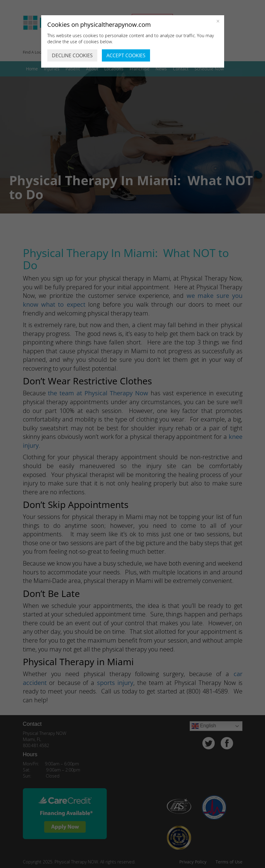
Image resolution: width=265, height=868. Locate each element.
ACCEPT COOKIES (126, 55)
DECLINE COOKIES (72, 55)
